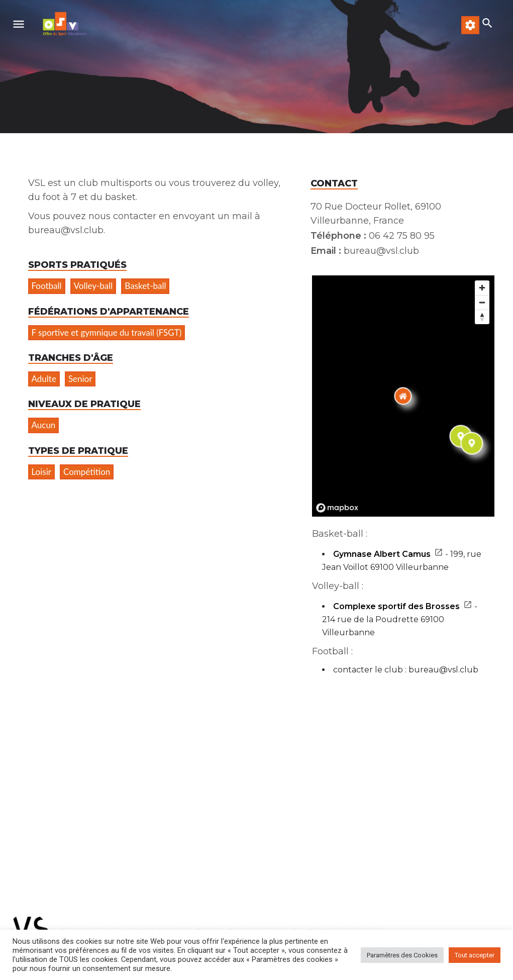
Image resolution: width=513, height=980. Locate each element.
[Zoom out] (482, 302)
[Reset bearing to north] (482, 317)
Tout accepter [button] (475, 955)
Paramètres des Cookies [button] (402, 955)
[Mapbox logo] (337, 508)
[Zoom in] (482, 288)
